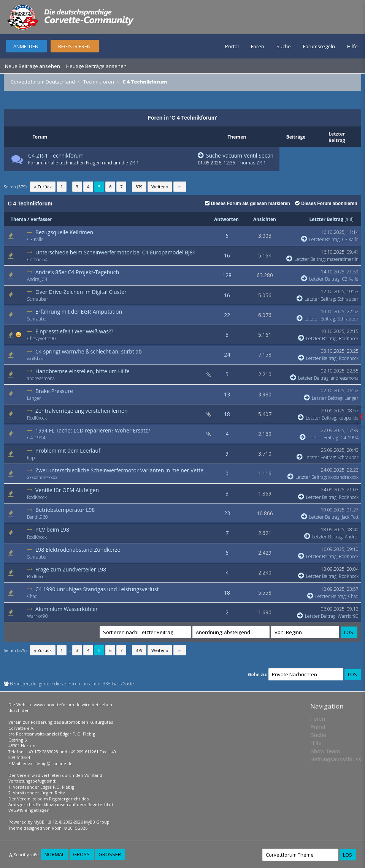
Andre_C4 (37, 279)
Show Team (325, 751)
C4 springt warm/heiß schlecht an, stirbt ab (89, 351)
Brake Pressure (54, 391)
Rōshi (57, 828)
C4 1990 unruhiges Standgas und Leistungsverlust (97, 589)
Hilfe (352, 46)
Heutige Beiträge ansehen (96, 66)
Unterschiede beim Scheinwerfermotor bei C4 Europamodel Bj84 (116, 252)
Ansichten (265, 219)
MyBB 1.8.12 (45, 822)
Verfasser (41, 219)
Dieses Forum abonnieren (326, 204)
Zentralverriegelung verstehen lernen (82, 411)
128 (227, 275)
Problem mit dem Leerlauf (68, 451)
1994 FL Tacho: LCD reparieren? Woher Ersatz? (93, 430)
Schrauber (38, 299)
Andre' (352, 537)
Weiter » (160, 187)
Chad (32, 596)
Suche (284, 46)
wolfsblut (36, 359)
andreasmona (41, 378)
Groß (81, 854)
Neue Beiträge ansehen (33, 66)
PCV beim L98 (52, 529)
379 (139, 187)
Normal (54, 854)
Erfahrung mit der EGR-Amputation (79, 312)
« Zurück (43, 187)
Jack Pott (350, 517)
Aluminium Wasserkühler (67, 609)
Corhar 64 (37, 260)
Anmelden (26, 46)
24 (227, 354)
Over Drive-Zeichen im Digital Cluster (81, 292)
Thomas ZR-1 (252, 163)
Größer (110, 854)
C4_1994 (36, 438)
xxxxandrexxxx (42, 477)
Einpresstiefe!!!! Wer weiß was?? (74, 331)
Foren (258, 46)
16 (227, 255)
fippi (31, 458)
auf (349, 219)
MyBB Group (97, 822)
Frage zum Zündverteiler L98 (71, 569)
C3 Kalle (35, 239)
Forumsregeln (319, 46)
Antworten (226, 219)
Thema (18, 219)
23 (227, 513)
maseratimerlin (343, 259)
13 (227, 394)
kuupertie (348, 418)
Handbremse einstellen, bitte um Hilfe (83, 371)
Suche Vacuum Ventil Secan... (237, 155)
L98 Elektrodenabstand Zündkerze (78, 550)
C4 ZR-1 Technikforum (56, 155)
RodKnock (349, 339)
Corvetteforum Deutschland (43, 82)
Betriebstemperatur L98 (65, 510)
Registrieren (74, 46)
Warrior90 (37, 616)
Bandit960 (37, 517)
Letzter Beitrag (326, 219)
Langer (34, 398)
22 (227, 315)
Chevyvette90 (41, 339)
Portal (232, 46)
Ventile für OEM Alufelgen (67, 490)
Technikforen (99, 82)
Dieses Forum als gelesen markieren (248, 204)
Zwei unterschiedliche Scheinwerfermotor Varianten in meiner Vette (119, 470)
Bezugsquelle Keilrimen (64, 232)
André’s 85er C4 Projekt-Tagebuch (77, 272)
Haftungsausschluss (336, 759)
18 (227, 414)
